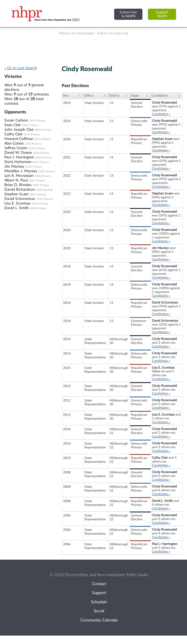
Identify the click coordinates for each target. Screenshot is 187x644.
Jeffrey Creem (16, 148)
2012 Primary (41, 162)
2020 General (47, 171)
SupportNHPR (162, 14)
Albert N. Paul (16, 180)
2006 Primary (30, 125)
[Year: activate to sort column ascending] (73, 96)
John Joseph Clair (19, 130)
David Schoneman (20, 199)
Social (99, 611)
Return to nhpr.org (113, 33)
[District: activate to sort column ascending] (119, 96)
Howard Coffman (19, 139)
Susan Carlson (16, 120)
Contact (99, 584)
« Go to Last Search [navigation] (21, 68)
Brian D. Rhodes (18, 185)
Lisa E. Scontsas (18, 203)
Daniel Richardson (20, 190)
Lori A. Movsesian (19, 176)
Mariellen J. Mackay (21, 171)
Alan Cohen (14, 144)
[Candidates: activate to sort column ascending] (167, 96)
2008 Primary (41, 153)
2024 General (38, 195)
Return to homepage (77, 33)
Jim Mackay (14, 167)
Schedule (99, 602)
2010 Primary (37, 121)
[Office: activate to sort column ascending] (96, 96)
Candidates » (161, 114)
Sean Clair (13, 125)
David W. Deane (18, 153)
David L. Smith (17, 208)
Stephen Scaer (16, 194)
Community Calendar (99, 620)
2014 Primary (43, 139)
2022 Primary (37, 181)
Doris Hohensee (18, 162)
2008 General (44, 190)
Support (99, 593)
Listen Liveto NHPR (128, 14)
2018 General (44, 199)
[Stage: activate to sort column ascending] (140, 96)
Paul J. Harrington (19, 157)
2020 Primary (34, 167)
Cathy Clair (13, 134)
